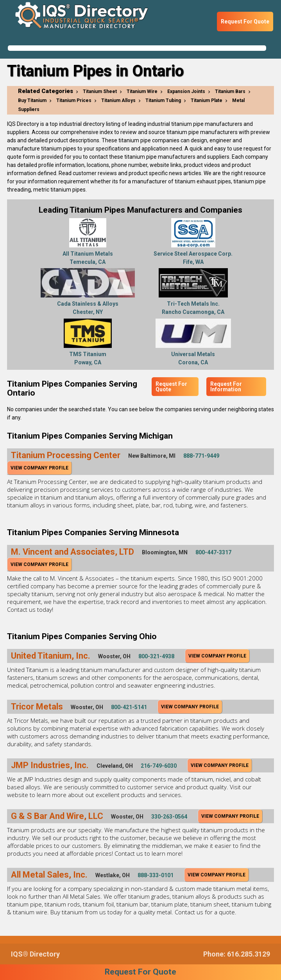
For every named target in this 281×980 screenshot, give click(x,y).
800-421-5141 (129, 707)
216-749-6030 (159, 766)
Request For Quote (245, 21)
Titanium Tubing (163, 100)
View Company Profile (39, 468)
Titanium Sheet (100, 91)
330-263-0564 (169, 817)
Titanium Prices (74, 100)
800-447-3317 (213, 552)
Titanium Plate (207, 100)
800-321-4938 (156, 656)
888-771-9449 (201, 456)
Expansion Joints (186, 91)
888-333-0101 (156, 875)
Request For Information (226, 387)
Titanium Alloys (118, 100)
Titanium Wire (142, 91)
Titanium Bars (230, 91)
